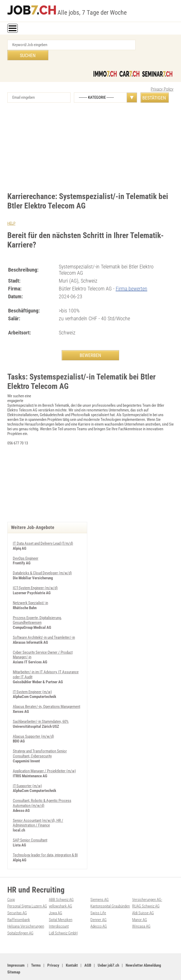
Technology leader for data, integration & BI (45, 841)
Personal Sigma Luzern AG (27, 892)
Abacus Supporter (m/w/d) (33, 724)
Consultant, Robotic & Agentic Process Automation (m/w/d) (42, 790)
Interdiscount (59, 912)
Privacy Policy (162, 79)
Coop (11, 885)
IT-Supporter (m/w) (27, 773)
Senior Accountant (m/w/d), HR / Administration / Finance (38, 810)
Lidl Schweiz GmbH (63, 918)
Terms (36, 950)
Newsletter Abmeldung (143, 950)
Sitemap (14, 957)
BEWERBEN (90, 345)
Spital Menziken (61, 905)
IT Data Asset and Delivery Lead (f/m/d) (43, 534)
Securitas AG (17, 899)
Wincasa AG (141, 912)
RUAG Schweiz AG (146, 892)
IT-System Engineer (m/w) (32, 680)
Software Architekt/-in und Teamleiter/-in (44, 627)
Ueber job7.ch (108, 950)
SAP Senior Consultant (30, 827)
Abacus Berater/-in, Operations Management (46, 695)
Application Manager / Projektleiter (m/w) (44, 758)
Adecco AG (99, 912)
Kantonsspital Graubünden (110, 892)
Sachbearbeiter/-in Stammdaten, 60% (41, 710)
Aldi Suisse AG (143, 899)
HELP (11, 213)
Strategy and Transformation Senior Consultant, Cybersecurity (40, 741)
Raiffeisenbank (19, 905)
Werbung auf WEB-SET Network (104, 970)
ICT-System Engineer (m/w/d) (35, 578)
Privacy (53, 950)
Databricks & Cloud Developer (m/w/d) (42, 564)
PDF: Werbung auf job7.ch (143, 970)
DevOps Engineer (26, 549)
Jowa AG (56, 899)
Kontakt (72, 950)
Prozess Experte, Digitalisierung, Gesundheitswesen (37, 610)
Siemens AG (100, 885)
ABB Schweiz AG (61, 885)
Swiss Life (98, 899)
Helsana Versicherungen (26, 912)
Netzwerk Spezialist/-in (30, 593)
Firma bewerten (132, 278)
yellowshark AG (60, 892)
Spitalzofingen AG (20, 918)
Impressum (16, 950)
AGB (88, 950)
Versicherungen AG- (147, 885)
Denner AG (98, 905)
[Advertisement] (91, 137)
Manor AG (140, 905)
